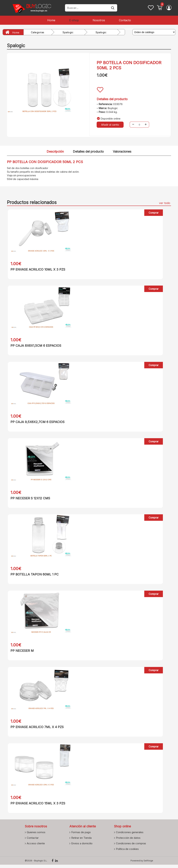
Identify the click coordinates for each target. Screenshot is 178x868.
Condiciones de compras (131, 847)
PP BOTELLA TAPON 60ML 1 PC (34, 576)
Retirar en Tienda (81, 841)
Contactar (33, 841)
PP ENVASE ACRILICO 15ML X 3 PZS (37, 806)
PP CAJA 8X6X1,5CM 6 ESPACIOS (35, 346)
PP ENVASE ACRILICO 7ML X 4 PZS (36, 729)
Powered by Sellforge (142, 864)
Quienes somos (36, 835)
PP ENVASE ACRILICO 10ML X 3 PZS (37, 269)
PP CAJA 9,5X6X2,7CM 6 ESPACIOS (37, 423)
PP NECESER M (21, 653)
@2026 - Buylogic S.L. (36, 864)
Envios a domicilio (82, 847)
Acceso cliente (36, 847)
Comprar (154, 213)
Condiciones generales (130, 835)
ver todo (165, 203)
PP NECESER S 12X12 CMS (29, 499)
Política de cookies (127, 852)
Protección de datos (128, 841)
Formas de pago (81, 835)
